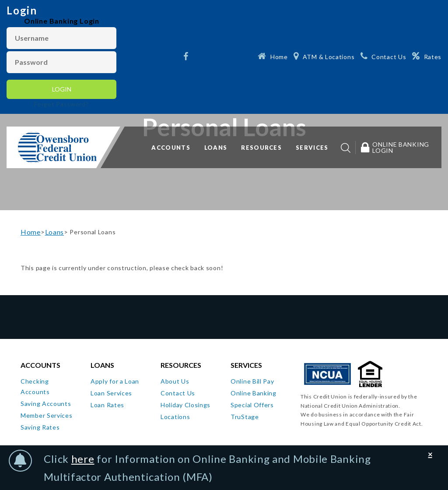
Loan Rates (107, 405)
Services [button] (312, 148)
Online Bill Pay (252, 381)
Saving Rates (40, 427)
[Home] (273, 56)
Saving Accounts (46, 404)
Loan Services (111, 393)
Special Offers (252, 405)
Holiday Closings (185, 405)
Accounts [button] (171, 148)
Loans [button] (216, 148)
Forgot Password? (61, 104)
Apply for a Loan (115, 381)
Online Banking (254, 393)
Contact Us (178, 393)
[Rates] (427, 56)
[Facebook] (187, 57)
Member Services (47, 415)
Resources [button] (261, 148)
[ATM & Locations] (324, 56)
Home (31, 232)
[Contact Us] (383, 56)
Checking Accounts (35, 386)
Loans (55, 232)
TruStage (245, 417)
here (83, 459)
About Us (175, 381)
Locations (175, 417)
